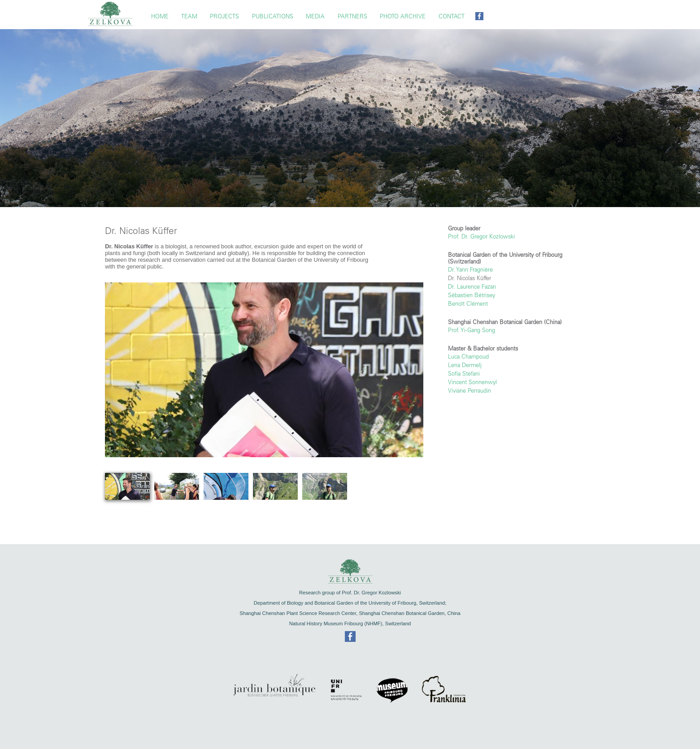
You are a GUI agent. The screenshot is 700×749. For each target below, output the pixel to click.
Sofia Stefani (464, 374)
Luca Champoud (468, 357)
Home (160, 16)
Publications (273, 16)
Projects (224, 16)
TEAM (189, 16)
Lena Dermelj (465, 365)
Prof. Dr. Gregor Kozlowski (481, 236)
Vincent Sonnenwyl (472, 382)
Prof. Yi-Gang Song (472, 330)
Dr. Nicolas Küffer (470, 278)
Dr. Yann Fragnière (470, 270)
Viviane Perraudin (470, 391)
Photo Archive (403, 16)
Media (315, 16)
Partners (352, 16)
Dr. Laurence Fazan (472, 287)
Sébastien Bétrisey (472, 295)
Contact (452, 16)
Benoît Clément (468, 304)
